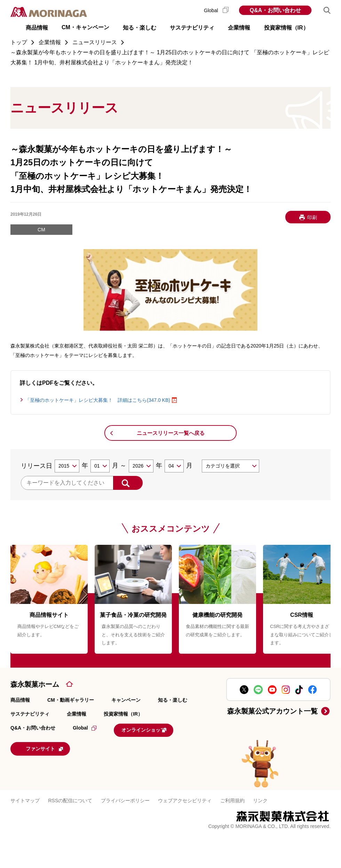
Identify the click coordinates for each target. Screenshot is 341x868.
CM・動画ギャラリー (71, 700)
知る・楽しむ (173, 700)
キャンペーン (126, 700)
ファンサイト (57, 746)
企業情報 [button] (239, 28)
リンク (260, 797)
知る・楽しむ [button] (140, 28)
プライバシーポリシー (125, 797)
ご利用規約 (232, 797)
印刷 (312, 217)
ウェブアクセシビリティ (185, 797)
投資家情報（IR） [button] (286, 28)
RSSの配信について (70, 797)
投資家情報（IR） (123, 714)
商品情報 (20, 700)
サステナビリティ (30, 714)
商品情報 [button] (37, 28)
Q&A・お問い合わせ (275, 10)
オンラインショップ (157, 729)
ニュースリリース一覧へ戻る (171, 433)
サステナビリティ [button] (192, 28)
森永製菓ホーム (35, 684)
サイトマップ (25, 797)
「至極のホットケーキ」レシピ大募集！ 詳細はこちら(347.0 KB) (98, 400)
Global (216, 10)
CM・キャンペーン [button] (85, 27)
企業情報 (77, 714)
